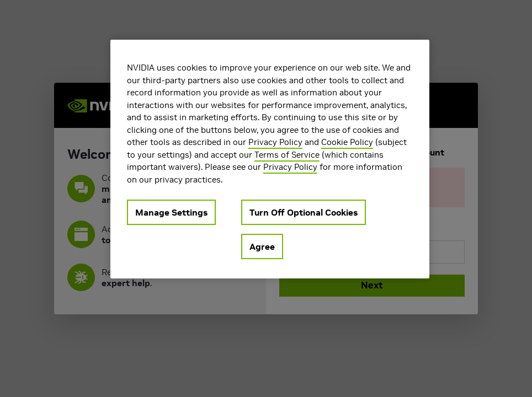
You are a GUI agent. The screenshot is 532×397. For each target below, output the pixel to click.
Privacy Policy (275, 142)
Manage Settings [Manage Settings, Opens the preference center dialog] (171, 212)
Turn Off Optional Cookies (304, 212)
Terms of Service (287, 155)
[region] (270, 159)
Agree (262, 246)
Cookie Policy (347, 142)
